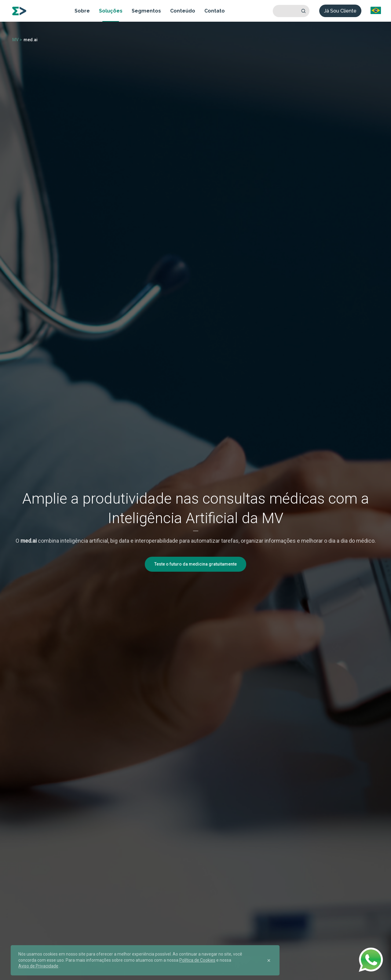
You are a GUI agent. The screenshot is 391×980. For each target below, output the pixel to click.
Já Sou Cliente (340, 11)
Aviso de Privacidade (38, 966)
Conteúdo (183, 11)
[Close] (269, 960)
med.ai (31, 40)
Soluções (111, 11)
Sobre (82, 11)
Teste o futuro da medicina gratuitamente (195, 564)
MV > (17, 40)
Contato (215, 11)
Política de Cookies (197, 960)
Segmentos (146, 11)
